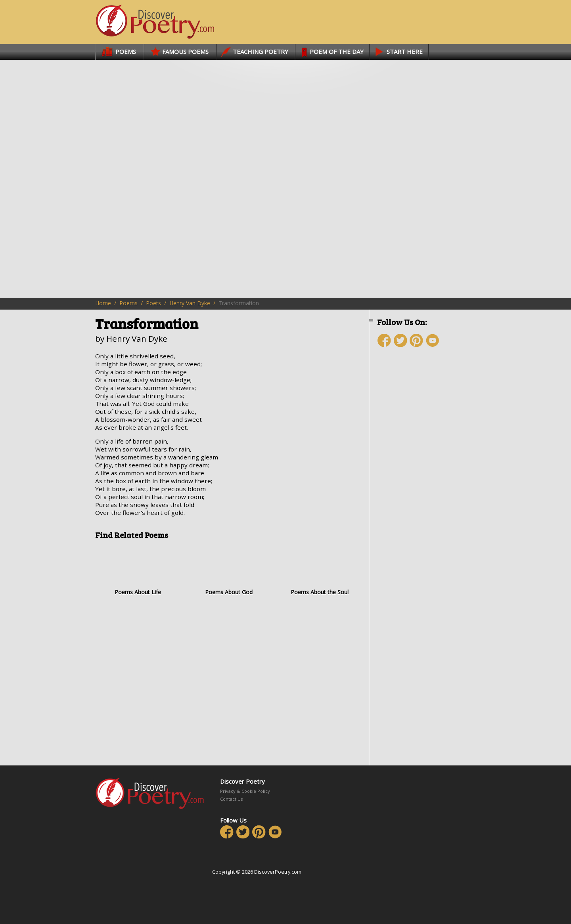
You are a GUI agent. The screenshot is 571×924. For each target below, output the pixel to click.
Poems (128, 303)
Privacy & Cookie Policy (245, 791)
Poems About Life (138, 570)
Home (103, 303)
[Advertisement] (424, 494)
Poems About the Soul (319, 570)
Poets (153, 303)
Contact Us (231, 799)
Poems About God (229, 570)
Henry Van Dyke (190, 303)
